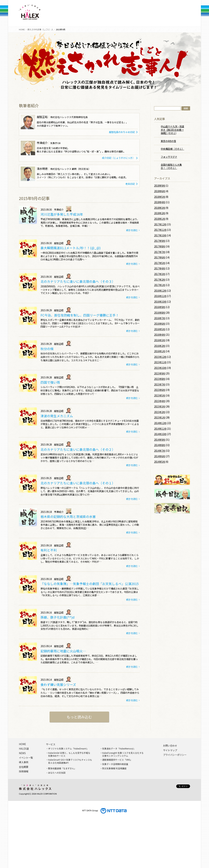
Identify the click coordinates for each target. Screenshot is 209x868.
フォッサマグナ (169, 157)
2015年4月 (160, 401)
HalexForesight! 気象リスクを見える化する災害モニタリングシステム (123, 754)
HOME (22, 29)
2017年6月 (160, 257)
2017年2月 (160, 280)
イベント (121, 14)
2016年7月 (160, 318)
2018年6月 (160, 191)
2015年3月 (160, 406)
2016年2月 (160, 346)
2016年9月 (160, 307)
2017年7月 (160, 252)
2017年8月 (160, 246)
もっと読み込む (79, 717)
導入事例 (82, 14)
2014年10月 (160, 434)
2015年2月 (160, 412)
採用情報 (161, 14)
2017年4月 (160, 268)
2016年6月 (160, 324)
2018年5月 (160, 197)
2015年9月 (160, 373)
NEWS (102, 14)
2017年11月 (160, 230)
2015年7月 (160, 384)
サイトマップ (170, 750)
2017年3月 (160, 274)
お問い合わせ (170, 746)
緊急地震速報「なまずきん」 (62, 768)
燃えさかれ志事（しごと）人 (40, 29)
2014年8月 (160, 445)
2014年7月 (160, 451)
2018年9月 (160, 186)
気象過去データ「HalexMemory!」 (119, 749)
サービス (51, 744)
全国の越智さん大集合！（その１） (171, 166)
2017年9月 (160, 241)
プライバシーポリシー (175, 755)
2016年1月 (160, 351)
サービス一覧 (62, 14)
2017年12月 (160, 224)
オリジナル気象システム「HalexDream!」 (68, 749)
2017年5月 (160, 263)
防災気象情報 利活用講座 (114, 768)
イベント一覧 (26, 758)
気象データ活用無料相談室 (115, 764)
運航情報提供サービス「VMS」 (117, 760)
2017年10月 (160, 235)
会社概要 (141, 14)
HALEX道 (24, 749)
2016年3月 (160, 340)
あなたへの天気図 (57, 773)
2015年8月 (160, 379)
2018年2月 (160, 213)
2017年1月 (160, 285)
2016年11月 (160, 296)
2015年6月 (160, 390)
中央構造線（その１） (172, 149)
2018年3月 (160, 208)
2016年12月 (160, 291)
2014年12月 (160, 423)
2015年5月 (160, 395)
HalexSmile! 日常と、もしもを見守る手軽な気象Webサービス (69, 754)
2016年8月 (160, 313)
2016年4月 (160, 335)
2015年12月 (160, 357)
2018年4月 (160, 202)
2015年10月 (160, 368)
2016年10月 (160, 302)
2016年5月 (160, 329)
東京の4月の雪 (168, 141)
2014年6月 (160, 456)
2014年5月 (160, 462)
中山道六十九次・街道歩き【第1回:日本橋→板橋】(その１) (172, 130)
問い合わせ (180, 14)
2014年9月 (160, 440)
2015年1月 (160, 417)
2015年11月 (160, 362)
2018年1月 (160, 219)
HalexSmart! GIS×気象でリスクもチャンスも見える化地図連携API (70, 761)
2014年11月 (160, 429)
